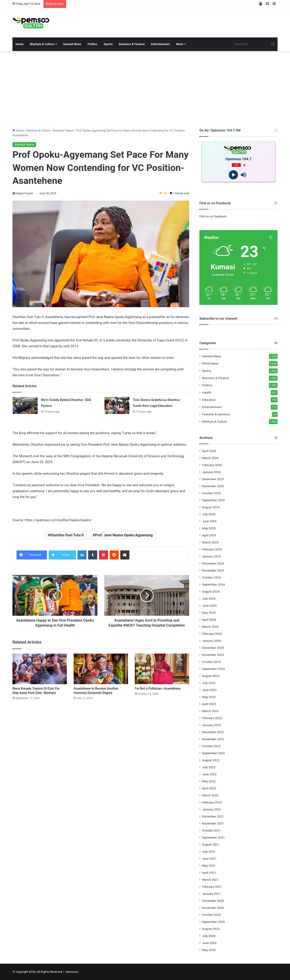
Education (209, 400)
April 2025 (209, 535)
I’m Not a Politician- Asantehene (158, 693)
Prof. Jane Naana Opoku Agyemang (124, 535)
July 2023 (209, 683)
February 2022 (212, 802)
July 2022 (209, 767)
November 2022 (213, 739)
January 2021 (211, 894)
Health (207, 392)
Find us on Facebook (213, 216)
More (179, 44)
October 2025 (211, 493)
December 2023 (213, 648)
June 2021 (209, 858)
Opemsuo (72, 972)
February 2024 (212, 634)
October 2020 (211, 915)
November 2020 (213, 908)
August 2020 (211, 929)
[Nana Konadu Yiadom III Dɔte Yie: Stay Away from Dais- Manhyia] (40, 674)
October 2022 (211, 746)
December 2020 (213, 901)
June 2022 (209, 774)
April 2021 (209, 873)
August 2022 (211, 760)
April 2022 (209, 788)
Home (20, 44)
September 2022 (213, 753)
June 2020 (209, 943)
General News (72, 44)
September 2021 (213, 837)
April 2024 (209, 620)
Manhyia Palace (63, 130)
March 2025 (210, 542)
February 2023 (212, 718)
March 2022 (210, 795)
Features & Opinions (216, 414)
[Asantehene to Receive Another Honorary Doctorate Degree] (101, 674)
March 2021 (210, 880)
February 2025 (212, 549)
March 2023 (210, 711)
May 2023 (209, 697)
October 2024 (211, 577)
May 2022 (209, 781)
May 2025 (209, 528)
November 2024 (213, 570)
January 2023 (211, 725)
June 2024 (209, 606)
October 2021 (211, 830)
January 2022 (211, 809)
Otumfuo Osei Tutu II (67, 535)
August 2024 (211, 591)
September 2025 (213, 500)
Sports (108, 44)
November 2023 (213, 655)
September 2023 (213, 669)
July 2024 (209, 598)
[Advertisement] (145, 90)
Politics (92, 44)
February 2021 (212, 887)
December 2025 (213, 479)
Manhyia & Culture (42, 44)
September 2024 (213, 584)
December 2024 (213, 563)
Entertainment (161, 44)
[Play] (233, 175)
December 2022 (213, 732)
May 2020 (209, 950)
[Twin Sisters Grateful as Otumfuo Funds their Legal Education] (117, 405)
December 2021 (213, 816)
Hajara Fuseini (25, 193)
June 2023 (209, 690)
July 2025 (209, 514)
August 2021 (211, 844)
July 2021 (209, 851)
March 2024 (210, 627)
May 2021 (209, 866)
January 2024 (211, 641)
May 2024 (209, 613)
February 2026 (212, 465)
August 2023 (211, 676)
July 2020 (209, 936)
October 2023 (211, 662)
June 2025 (209, 521)
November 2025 (213, 486)
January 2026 (211, 472)
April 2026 (209, 451)
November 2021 (213, 823)
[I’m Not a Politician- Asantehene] (162, 674)
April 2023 (209, 704)
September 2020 (213, 922)
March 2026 (210, 458)
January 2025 (211, 556)
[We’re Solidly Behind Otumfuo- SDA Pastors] (25, 405)
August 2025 (211, 507)
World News (210, 363)
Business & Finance (132, 44)
